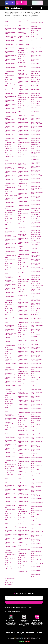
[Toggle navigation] (41, 8)
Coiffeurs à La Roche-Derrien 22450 (11, 419)
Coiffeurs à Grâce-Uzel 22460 (10, 248)
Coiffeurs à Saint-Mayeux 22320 (36, 280)
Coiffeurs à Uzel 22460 (37, 564)
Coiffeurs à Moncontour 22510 (23, 168)
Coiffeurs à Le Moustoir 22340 (22, 33)
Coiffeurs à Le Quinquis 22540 (22, 41)
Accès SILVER (37, 3)
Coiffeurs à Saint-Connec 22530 (36, 135)
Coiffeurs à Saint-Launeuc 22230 (36, 252)
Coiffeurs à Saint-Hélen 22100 (36, 205)
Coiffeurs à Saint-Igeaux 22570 (36, 213)
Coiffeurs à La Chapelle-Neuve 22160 (11, 374)
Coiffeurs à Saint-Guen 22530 (36, 201)
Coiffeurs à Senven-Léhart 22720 (36, 360)
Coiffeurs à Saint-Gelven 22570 (36, 167)
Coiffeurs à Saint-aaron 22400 (36, 72)
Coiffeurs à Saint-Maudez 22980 (36, 276)
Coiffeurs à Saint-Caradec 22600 (36, 111)
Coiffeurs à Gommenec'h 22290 (10, 236)
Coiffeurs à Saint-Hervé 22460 (36, 209)
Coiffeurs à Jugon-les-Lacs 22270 (10, 310)
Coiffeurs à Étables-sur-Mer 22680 (10, 211)
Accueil (8, 632)
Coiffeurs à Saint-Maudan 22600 (36, 272)
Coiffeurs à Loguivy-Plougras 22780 (23, 90)
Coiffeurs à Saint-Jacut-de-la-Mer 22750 (36, 222)
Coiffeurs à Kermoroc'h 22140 (10, 338)
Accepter (22, 642)
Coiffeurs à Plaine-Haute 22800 (23, 235)
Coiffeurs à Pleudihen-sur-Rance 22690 (24, 340)
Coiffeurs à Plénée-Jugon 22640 (23, 291)
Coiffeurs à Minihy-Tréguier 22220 (23, 164)
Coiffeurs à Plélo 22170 (24, 279)
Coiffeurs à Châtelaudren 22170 (10, 148)
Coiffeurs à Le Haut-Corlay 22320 (10, 568)
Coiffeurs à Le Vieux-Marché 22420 (24, 53)
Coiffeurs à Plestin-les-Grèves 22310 (23, 327)
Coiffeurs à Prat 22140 (37, 20)
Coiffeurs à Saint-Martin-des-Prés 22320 (37, 268)
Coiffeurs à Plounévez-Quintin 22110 (23, 473)
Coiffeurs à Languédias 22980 (10, 470)
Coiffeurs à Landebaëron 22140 (10, 437)
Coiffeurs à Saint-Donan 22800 (36, 143)
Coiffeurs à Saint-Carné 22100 (36, 115)
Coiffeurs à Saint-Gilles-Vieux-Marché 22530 (36, 188)
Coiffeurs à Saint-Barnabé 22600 (36, 94)
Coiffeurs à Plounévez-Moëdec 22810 (23, 467)
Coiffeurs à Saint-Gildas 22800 (36, 171)
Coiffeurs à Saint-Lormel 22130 (36, 260)
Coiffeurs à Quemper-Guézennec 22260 (37, 23)
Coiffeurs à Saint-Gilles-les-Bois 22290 (37, 179)
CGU (23, 632)
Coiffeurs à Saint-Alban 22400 (36, 85)
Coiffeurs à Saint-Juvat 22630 (36, 248)
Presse (25, 634)
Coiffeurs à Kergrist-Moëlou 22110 (10, 326)
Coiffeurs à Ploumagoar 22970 (23, 454)
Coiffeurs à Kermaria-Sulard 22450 (11, 334)
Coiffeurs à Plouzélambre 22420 (23, 494)
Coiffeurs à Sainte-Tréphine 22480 (36, 356)
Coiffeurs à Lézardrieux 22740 (23, 74)
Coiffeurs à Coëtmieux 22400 (10, 168)
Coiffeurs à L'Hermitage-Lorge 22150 (10, 359)
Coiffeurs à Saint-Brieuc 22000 (36, 107)
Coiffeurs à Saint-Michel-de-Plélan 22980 (36, 289)
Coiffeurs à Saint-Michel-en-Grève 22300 (36, 295)
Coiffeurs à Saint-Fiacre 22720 (36, 163)
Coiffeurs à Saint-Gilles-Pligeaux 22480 (37, 183)
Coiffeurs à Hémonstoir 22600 (10, 277)
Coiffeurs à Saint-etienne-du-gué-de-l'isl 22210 (37, 152)
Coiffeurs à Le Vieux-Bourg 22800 (24, 49)
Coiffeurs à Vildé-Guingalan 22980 (36, 567)
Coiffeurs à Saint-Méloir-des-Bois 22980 (37, 285)
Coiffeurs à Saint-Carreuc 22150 (36, 119)
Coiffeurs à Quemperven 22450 (36, 27)
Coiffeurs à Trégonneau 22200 (36, 454)
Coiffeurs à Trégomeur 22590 (36, 446)
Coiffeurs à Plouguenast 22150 (23, 430)
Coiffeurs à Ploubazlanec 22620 (23, 393)
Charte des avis (30, 632)
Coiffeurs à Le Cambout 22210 (9, 551)
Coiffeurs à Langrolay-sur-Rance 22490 (11, 465)
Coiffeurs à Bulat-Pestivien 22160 (10, 93)
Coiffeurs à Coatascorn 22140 (10, 156)
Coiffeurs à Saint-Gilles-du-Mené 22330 (37, 175)
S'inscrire (24, 602)
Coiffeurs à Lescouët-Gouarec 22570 (24, 66)
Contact (31, 634)
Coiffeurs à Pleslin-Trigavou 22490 (23, 311)
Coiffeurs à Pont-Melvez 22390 (23, 554)
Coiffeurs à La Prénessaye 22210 (10, 415)
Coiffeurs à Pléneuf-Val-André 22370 (23, 295)
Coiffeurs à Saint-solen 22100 (36, 340)
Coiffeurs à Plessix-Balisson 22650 (23, 319)
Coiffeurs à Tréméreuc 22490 (36, 495)
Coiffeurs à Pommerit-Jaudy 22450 (23, 544)
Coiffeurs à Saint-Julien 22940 (36, 244)
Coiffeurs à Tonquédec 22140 (36, 377)
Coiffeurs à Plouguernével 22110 (23, 434)
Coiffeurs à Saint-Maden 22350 (36, 264)
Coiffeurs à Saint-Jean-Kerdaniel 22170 (37, 231)
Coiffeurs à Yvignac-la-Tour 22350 (10, 584)
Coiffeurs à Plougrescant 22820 (23, 426)
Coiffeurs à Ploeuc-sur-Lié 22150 (23, 364)
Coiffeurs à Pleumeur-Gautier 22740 (24, 348)
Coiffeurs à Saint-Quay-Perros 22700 (36, 318)
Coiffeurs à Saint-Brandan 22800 (36, 103)
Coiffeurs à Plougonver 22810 (23, 417)
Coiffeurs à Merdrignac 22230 (23, 148)
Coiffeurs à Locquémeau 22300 (23, 86)
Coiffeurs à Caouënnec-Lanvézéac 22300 (10, 118)
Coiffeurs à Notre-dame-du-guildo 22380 (23, 185)
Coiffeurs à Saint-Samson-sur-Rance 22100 (36, 331)
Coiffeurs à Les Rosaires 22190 (22, 62)
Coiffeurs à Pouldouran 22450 (23, 571)
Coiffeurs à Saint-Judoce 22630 (36, 240)
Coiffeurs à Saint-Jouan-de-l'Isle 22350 (37, 235)
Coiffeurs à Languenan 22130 (9, 474)
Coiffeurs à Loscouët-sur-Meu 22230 (24, 98)
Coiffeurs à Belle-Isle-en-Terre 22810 (11, 37)
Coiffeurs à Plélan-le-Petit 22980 (24, 272)
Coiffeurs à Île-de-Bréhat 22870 (10, 301)
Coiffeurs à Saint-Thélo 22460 (36, 344)
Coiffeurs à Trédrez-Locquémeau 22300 (36, 417)
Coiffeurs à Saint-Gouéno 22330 (36, 197)
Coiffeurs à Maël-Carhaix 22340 (23, 115)
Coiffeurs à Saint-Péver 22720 (36, 310)
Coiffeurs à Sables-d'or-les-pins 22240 (36, 68)
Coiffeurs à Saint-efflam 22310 (36, 148)
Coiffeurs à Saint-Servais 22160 (36, 336)
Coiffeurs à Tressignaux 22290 (36, 524)
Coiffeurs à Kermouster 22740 (10, 342)
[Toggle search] (32, 8)
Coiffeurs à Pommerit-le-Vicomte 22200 (24, 550)
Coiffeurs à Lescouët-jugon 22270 (24, 70)
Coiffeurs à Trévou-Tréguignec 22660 (36, 540)
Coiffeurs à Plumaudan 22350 (23, 510)
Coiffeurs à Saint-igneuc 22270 (36, 218)
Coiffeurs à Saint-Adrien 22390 (36, 76)
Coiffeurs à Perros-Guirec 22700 (23, 227)
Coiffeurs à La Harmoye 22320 (9, 390)
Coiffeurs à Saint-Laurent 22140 (36, 256)
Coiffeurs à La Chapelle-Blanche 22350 (10, 369)
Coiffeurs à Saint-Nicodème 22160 (36, 300)
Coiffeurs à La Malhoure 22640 (9, 399)
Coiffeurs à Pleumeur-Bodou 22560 (24, 344)
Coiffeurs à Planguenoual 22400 (23, 247)
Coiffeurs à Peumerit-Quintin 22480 (24, 231)
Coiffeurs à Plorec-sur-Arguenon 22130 (23, 372)
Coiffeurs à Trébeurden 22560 (36, 389)
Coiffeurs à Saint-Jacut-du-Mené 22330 (37, 227)
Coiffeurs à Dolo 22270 (11, 196)
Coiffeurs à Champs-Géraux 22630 (11, 143)
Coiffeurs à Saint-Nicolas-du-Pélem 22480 (36, 305)
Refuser (27, 642)
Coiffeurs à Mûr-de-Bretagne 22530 (23, 180)
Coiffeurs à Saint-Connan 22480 (36, 131)
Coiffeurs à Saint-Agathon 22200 (36, 81)
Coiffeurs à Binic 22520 (11, 45)
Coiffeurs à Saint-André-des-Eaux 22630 (36, 90)
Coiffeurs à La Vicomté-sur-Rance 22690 (10, 424)
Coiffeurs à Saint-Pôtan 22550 (36, 314)
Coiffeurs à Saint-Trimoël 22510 (36, 348)
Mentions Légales (16, 632)
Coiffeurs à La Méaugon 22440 (9, 403)
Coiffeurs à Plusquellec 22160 (23, 527)
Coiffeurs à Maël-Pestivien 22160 (23, 119)
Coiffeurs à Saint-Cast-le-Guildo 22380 (37, 123)
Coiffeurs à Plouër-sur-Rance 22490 (23, 405)
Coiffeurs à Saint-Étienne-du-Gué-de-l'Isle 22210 (36, 158)
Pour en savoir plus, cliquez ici (33, 639)
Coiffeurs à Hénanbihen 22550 (10, 281)
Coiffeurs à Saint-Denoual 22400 (36, 139)
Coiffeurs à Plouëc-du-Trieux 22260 (23, 401)
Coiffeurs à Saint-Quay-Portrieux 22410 (37, 322)
